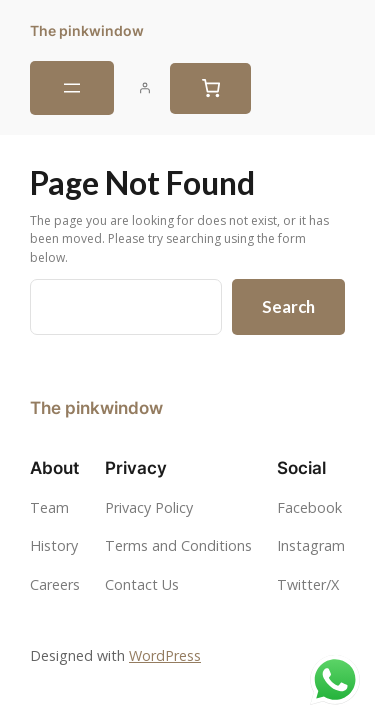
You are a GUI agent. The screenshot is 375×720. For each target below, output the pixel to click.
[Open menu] (72, 88)
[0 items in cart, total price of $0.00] (210, 88)
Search (288, 306)
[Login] (145, 88)
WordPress (165, 655)
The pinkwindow (87, 30)
